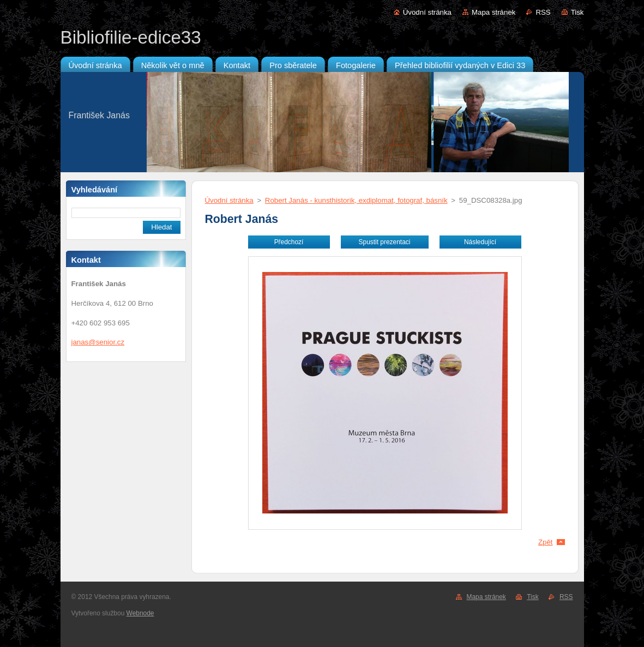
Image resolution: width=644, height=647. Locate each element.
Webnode (140, 613)
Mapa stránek (493, 12)
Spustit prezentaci (385, 242)
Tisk (577, 12)
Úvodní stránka (427, 12)
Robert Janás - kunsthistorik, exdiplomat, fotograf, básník (356, 200)
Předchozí (289, 242)
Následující (480, 242)
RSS (543, 12)
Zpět (546, 542)
